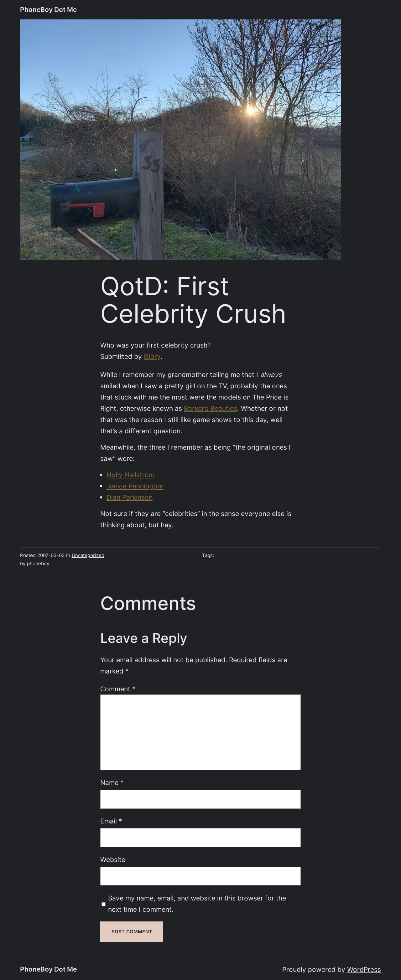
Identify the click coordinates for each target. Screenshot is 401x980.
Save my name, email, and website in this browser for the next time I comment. (197, 904)
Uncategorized (88, 555)
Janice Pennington (135, 486)
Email (111, 821)
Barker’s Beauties (211, 408)
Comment (118, 689)
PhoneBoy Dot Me (48, 9)
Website (113, 859)
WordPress (364, 969)
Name (112, 782)
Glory (152, 356)
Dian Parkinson (130, 497)
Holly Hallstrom (130, 475)
